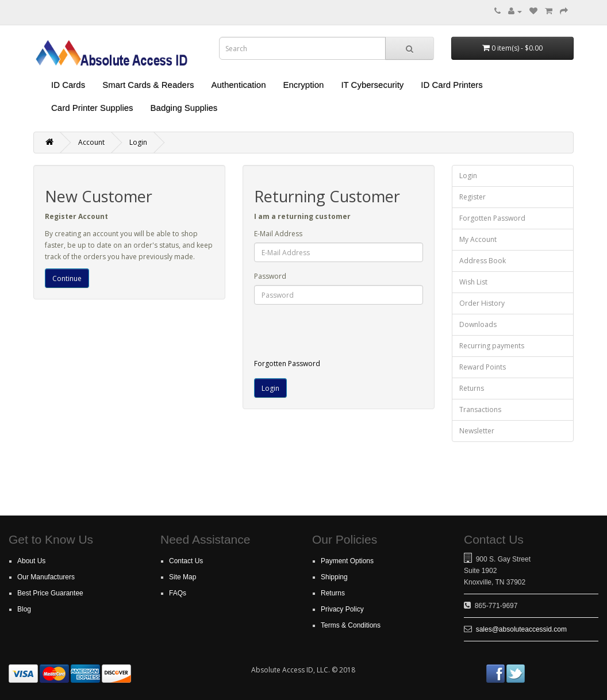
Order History (482, 303)
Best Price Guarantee (50, 593)
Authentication (238, 85)
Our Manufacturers (46, 577)
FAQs (178, 593)
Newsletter (477, 431)
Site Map (183, 577)
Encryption (304, 85)
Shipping (334, 577)
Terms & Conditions (351, 625)
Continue (67, 278)
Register (472, 197)
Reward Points (483, 367)
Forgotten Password (287, 364)
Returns (472, 388)
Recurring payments (492, 346)
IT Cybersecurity (372, 85)
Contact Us (186, 561)
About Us (31, 561)
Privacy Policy (342, 609)
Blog (24, 609)
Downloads (478, 324)
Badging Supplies (184, 108)
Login (138, 142)
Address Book (483, 261)
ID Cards (68, 85)
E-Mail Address (278, 234)
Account (91, 142)
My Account (478, 239)
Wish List (473, 282)
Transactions (480, 409)
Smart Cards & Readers (148, 85)
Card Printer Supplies (92, 108)
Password (270, 276)
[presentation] (350, 336)
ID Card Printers (452, 85)
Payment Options (347, 561)
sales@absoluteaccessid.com (521, 629)
